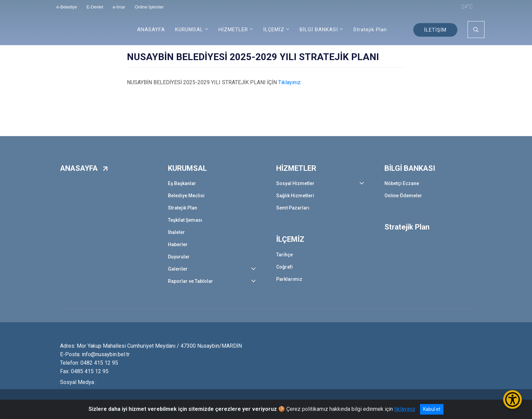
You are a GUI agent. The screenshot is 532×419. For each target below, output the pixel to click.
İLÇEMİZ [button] (274, 30)
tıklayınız (405, 409)
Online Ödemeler (403, 196)
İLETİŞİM (435, 30)
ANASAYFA (151, 30)
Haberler (178, 244)
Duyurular (179, 257)
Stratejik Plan (370, 30)
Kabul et (432, 409)
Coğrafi (284, 267)
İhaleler (176, 232)
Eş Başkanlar (182, 183)
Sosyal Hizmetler (295, 183)
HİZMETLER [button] (233, 30)
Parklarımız (289, 279)
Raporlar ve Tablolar (191, 281)
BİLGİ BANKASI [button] (319, 30)
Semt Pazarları (293, 208)
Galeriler (178, 269)
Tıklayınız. (290, 82)
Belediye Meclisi (186, 196)
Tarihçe (284, 255)
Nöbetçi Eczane (402, 183)
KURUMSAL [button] (189, 30)
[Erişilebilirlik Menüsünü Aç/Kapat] (512, 399)
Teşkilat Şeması (185, 220)
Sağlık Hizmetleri (295, 196)
